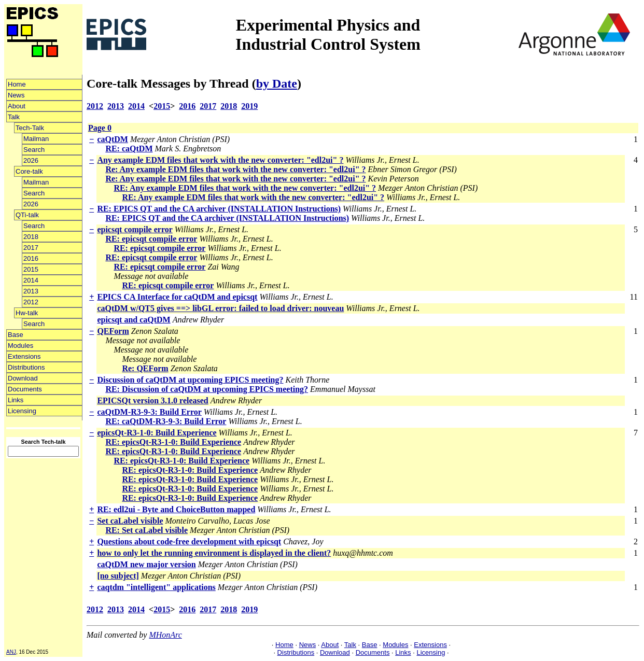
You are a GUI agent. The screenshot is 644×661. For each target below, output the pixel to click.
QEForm (113, 331)
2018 (31, 237)
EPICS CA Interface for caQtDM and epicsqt (177, 297)
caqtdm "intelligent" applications (156, 587)
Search (34, 150)
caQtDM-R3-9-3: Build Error (149, 412)
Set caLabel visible (130, 521)
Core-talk (29, 171)
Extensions (24, 356)
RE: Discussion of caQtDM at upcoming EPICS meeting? (207, 389)
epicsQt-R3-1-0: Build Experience (157, 433)
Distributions (26, 367)
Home (17, 84)
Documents (25, 389)
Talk (14, 117)
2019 (249, 106)
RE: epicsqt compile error (151, 239)
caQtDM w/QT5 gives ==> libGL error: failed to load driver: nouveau (220, 308)
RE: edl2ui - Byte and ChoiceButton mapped (176, 509)
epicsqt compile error (135, 229)
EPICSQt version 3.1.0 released (152, 400)
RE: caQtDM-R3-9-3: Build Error (166, 421)
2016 (31, 258)
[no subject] (118, 576)
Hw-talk (27, 313)
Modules (20, 346)
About (17, 106)
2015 (31, 269)
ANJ (11, 652)
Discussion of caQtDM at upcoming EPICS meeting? (190, 380)
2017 (31, 248)
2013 (31, 291)
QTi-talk (27, 215)
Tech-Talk (30, 128)
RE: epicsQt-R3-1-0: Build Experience (173, 442)
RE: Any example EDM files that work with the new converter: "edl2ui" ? (245, 188)
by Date (277, 83)
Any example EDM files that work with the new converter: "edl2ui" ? (220, 160)
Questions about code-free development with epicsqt (189, 542)
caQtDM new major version (146, 564)
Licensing (22, 411)
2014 (31, 280)
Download (23, 378)
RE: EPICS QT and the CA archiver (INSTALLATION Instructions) (219, 209)
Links (16, 400)
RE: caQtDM (129, 149)
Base (16, 335)
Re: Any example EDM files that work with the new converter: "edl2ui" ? (235, 169)
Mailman (36, 139)
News (16, 95)
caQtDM (113, 139)
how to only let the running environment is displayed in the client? (214, 553)
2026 (31, 160)
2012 (31, 302)
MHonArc (165, 635)
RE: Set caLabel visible (146, 530)
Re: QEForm (145, 368)
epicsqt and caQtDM (134, 320)
